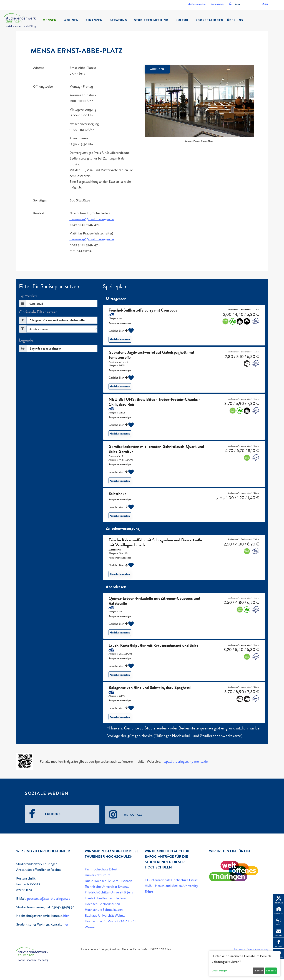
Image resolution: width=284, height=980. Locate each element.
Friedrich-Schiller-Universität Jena (109, 892)
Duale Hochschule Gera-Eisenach (109, 881)
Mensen (50, 20)
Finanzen (94, 20)
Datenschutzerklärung (257, 949)
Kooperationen (209, 20)
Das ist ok (271, 971)
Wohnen (71, 20)
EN (265, 4)
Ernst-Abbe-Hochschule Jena (105, 898)
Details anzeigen (219, 971)
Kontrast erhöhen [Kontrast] (197, 4)
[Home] (20, 20)
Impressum (239, 949)
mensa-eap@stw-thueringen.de (92, 219)
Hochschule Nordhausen (102, 904)
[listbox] (199, 104)
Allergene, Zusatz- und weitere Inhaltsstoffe (57, 320)
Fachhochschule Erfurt (101, 869)
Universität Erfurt (97, 875)
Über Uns (235, 20)
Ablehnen (258, 971)
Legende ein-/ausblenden (46, 348)
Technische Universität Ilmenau (107, 886)
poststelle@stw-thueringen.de (49, 898)
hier (66, 916)
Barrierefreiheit (217, 4)
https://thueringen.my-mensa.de (185, 761)
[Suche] (246, 5)
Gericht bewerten (120, 339)
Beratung (118, 20)
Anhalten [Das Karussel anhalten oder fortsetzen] (157, 69)
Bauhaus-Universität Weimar (105, 915)
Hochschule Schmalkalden (104, 910)
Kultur (182, 20)
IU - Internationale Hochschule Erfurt (171, 880)
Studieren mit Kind (151, 20)
